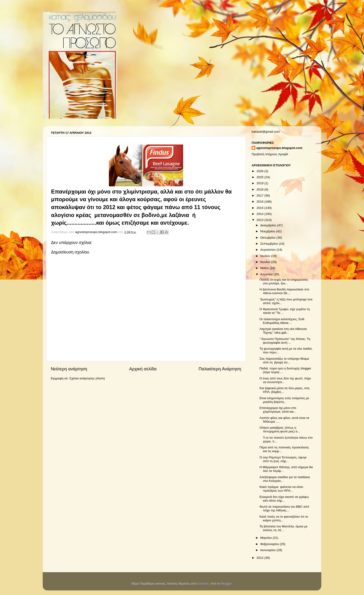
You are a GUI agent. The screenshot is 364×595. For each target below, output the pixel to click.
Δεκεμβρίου (269, 225)
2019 (260, 183)
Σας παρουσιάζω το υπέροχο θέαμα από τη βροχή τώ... (284, 360)
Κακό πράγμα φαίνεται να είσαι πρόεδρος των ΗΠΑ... (281, 489)
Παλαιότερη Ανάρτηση (220, 369)
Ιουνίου (266, 262)
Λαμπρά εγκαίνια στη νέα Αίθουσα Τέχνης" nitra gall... (283, 331)
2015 (260, 208)
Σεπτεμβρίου (270, 244)
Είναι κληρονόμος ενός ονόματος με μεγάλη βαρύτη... (284, 400)
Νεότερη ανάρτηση (69, 369)
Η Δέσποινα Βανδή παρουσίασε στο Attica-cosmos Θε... (284, 291)
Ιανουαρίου (268, 550)
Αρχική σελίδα (143, 369)
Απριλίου (267, 274)
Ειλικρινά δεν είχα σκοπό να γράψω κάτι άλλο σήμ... (284, 499)
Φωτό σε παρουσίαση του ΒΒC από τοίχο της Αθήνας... (284, 508)
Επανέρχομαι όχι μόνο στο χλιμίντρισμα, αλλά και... (278, 410)
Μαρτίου (266, 538)
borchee (203, 583)
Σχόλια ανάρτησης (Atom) (87, 378)
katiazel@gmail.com (266, 132)
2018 (260, 189)
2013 (260, 220)
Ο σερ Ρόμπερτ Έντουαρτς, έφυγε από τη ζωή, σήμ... (283, 459)
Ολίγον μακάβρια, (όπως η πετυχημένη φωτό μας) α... (280, 429)
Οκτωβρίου (268, 238)
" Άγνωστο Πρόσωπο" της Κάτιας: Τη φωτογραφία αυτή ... (285, 341)
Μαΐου (265, 268)
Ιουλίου (266, 256)
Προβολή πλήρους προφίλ (270, 154)
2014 (260, 214)
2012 (260, 558)
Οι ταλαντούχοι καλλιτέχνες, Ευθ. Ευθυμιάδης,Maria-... (282, 321)
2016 (260, 202)
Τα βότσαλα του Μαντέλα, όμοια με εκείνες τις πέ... (284, 528)
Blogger (226, 583)
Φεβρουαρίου (270, 544)
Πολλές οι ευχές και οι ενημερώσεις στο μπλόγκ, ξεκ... (284, 281)
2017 (260, 196)
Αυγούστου (268, 250)
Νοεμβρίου (268, 231)
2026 (260, 171)
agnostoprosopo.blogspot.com (279, 148)
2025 (260, 177)
